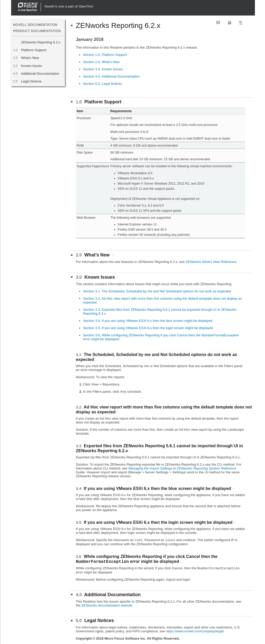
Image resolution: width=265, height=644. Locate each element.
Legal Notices (31, 81)
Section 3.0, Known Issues (103, 69)
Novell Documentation (35, 25)
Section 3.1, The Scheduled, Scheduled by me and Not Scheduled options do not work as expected (157, 291)
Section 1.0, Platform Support (105, 55)
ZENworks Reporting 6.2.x (41, 42)
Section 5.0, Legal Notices (103, 84)
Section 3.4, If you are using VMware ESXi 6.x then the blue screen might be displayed (148, 321)
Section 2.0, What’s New (101, 62)
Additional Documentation (40, 74)
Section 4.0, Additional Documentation (112, 76)
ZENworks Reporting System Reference (207, 468)
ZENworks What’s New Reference (211, 262)
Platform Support (34, 50)
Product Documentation (37, 31)
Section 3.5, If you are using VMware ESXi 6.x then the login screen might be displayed (148, 328)
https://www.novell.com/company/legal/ (195, 631)
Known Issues (32, 66)
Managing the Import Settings (150, 468)
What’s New (30, 58)
